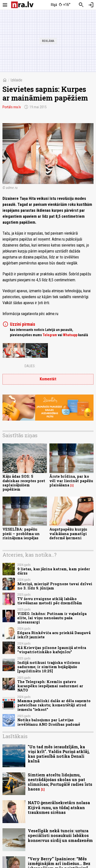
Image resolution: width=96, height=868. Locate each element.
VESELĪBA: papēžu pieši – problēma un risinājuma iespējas (21, 534)
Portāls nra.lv (12, 107)
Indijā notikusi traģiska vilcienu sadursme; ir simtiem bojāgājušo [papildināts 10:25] (49, 667)
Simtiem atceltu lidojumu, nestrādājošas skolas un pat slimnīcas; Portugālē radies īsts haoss (60, 782)
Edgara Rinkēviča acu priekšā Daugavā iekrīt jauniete (54, 635)
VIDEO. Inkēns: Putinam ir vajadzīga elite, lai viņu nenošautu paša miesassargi (52, 618)
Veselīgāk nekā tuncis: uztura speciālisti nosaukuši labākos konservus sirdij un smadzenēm (60, 835)
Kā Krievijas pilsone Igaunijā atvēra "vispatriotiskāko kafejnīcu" (52, 650)
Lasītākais (15, 736)
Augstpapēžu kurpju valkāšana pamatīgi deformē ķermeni (68, 534)
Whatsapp (70, 335)
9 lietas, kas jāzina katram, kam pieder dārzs (54, 571)
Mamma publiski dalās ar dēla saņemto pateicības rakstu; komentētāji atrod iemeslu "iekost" (54, 705)
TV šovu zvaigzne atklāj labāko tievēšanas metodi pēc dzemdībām (50, 601)
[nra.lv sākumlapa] (22, 5)
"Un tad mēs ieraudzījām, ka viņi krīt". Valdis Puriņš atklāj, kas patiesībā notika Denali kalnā (59, 754)
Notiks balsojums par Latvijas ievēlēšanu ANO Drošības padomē (49, 722)
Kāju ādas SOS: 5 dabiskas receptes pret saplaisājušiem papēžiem (24, 483)
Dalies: (30, 366)
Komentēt (48, 379)
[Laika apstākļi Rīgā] (61, 5)
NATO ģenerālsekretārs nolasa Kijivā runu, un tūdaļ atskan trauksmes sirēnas (59, 807)
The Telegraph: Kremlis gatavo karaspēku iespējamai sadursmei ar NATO (50, 686)
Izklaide (16, 80)
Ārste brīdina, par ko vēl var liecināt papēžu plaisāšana (71, 481)
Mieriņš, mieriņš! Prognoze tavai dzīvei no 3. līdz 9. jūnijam (55, 586)
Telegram (50, 335)
